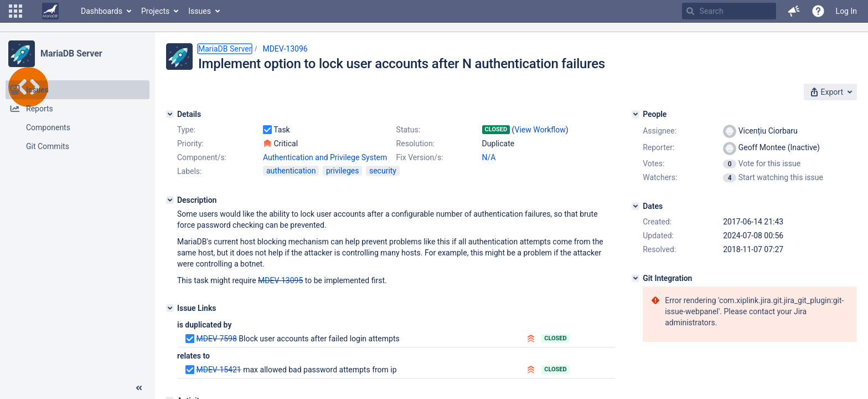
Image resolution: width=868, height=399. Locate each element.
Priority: (190, 144)
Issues (200, 11)
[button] (15, 11)
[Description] (170, 200)
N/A (489, 157)
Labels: (189, 171)
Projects (155, 11)
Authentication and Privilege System (325, 157)
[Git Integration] (635, 278)
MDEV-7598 (216, 339)
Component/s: (202, 157)
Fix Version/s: (420, 157)
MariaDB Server (71, 53)
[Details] (170, 114)
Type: (186, 130)
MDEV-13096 (285, 49)
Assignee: (660, 131)
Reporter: (658, 147)
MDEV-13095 (280, 280)
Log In (846, 11)
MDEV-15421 (218, 370)
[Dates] (635, 206)
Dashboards (102, 11)
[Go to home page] (50, 11)
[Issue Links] (170, 308)
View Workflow (540, 130)
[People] (635, 114)
